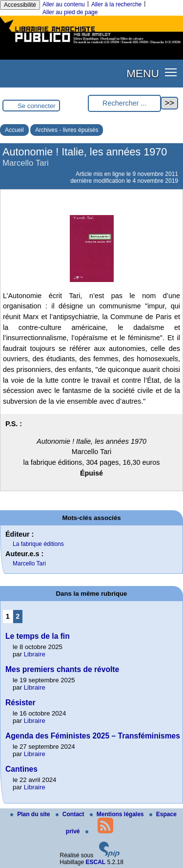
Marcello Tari (29, 564)
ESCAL (96, 862)
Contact (71, 814)
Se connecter (37, 106)
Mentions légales (118, 814)
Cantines (21, 769)
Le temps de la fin (38, 636)
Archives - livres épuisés (67, 130)
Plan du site (31, 814)
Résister (20, 703)
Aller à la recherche (116, 4)
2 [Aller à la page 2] (18, 616)
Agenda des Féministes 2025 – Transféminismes (93, 736)
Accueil (14, 130)
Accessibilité (20, 5)
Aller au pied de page (70, 12)
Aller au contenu (64, 4)
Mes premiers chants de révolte (62, 669)
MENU (143, 73)
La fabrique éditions (38, 544)
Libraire (35, 654)
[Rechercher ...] (124, 103)
